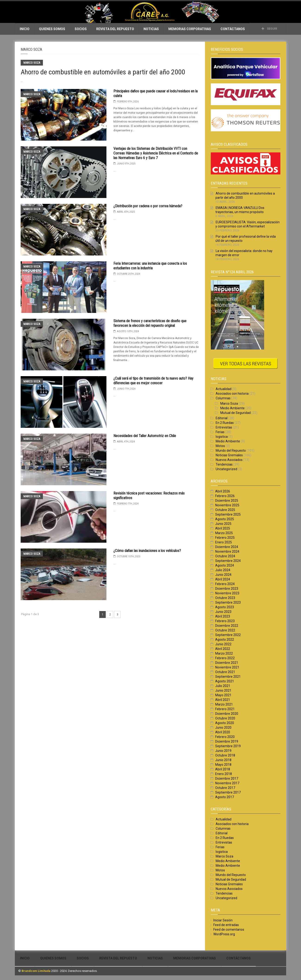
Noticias (151, 29)
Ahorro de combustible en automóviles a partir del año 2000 (103, 72)
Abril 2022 (223, 649)
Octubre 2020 (225, 718)
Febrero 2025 (225, 538)
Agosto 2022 (225, 640)
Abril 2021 (223, 700)
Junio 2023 (223, 612)
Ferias (220, 432)
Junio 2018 (223, 760)
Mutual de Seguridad (235, 413)
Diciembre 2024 (227, 547)
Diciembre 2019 (227, 741)
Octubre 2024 (225, 556)
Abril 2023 (223, 616)
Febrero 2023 (225, 621)
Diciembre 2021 (227, 663)
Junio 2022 (223, 644)
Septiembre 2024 (228, 561)
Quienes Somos (52, 29)
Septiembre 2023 (228, 602)
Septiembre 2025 (228, 514)
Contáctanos (233, 29)
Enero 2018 (224, 774)
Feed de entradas (226, 925)
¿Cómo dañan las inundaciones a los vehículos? (147, 551)
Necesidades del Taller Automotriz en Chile (145, 436)
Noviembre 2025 (227, 505)
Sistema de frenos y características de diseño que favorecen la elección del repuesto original (150, 323)
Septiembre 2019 (228, 746)
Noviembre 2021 (227, 667)
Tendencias (224, 464)
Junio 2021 (223, 690)
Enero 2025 (224, 542)
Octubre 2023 (225, 598)
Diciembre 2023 (227, 589)
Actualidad (224, 389)
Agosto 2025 (225, 519)
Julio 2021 (223, 686)
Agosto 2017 (225, 797)
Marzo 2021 (224, 704)
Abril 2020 (223, 732)
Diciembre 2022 (227, 626)
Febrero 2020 (225, 737)
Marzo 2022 (224, 653)
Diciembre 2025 (227, 501)
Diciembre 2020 (227, 714)
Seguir (269, 29)
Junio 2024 (223, 575)
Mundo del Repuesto (231, 451)
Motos (220, 446)
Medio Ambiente (232, 408)
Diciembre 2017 (227, 778)
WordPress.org (224, 934)
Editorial (222, 418)
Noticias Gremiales (229, 455)
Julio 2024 (223, 570)
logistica (222, 437)
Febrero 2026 (225, 496)
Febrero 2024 (225, 584)
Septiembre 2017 (228, 792)
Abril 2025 (223, 528)
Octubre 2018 (225, 755)
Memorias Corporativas (190, 29)
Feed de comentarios (229, 930)
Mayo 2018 (223, 765)
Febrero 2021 (225, 709)
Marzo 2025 (224, 533)
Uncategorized (226, 469)
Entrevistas (224, 427)
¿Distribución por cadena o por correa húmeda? (148, 206)
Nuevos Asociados (229, 460)
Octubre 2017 (225, 788)
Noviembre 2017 (227, 783)
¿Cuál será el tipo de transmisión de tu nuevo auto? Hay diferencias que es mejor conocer (153, 381)
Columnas (223, 398)
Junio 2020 (223, 728)
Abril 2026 (223, 491)
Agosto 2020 (225, 723)
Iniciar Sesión (223, 920)
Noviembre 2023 (227, 593)
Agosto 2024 (225, 565)
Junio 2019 (223, 751)
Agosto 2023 (225, 607)
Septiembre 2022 (228, 635)
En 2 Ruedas (225, 423)
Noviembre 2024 (227, 551)
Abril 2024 (223, 579)
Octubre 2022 (225, 630)
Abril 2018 (223, 769)
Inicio (25, 29)
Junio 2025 (223, 524)
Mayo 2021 (223, 695)
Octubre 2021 (225, 672)
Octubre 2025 (225, 510)
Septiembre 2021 (228, 677)
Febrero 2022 (225, 658)
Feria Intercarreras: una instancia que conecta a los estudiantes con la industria (150, 266)
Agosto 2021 (225, 681)
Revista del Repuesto (115, 29)
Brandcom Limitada (36, 971)
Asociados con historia (232, 394)
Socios (81, 29)
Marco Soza (32, 63)
